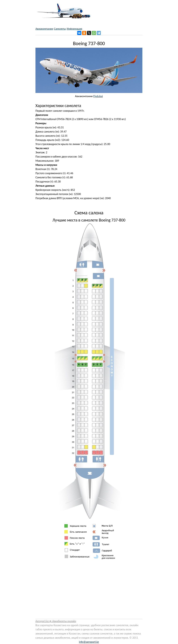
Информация (74, 29)
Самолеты (60, 29)
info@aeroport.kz (89, 642)
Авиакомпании (44, 29)
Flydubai (98, 96)
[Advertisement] (89, 590)
